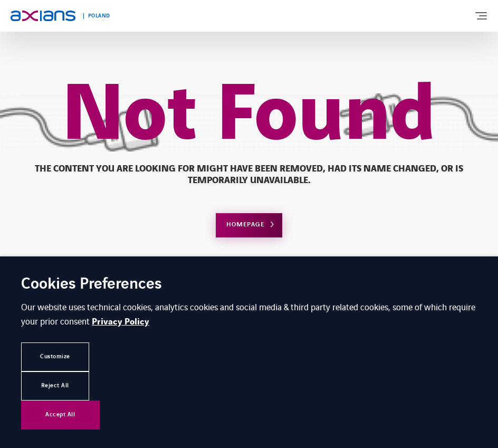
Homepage (245, 225)
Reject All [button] (55, 385)
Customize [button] (55, 356)
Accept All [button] (60, 414)
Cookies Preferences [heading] (92, 285)
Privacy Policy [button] (121, 322)
